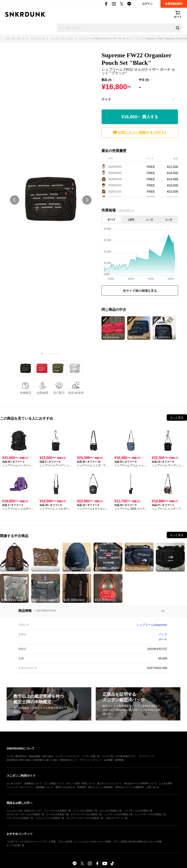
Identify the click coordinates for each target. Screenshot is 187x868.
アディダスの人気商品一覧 (20, 818)
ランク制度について (54, 783)
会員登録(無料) (174, 4)
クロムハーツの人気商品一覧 (50, 818)
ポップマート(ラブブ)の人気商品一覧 (85, 818)
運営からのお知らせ (65, 787)
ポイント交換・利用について (81, 783)
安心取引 (59, 393)
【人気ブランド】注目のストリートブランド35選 (31, 842)
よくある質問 (166, 783)
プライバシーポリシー (91, 760)
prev (15, 200)
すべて (111, 220)
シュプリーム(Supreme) (152, 625)
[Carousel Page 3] (49, 354)
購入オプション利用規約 (101, 787)
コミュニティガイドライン (20, 787)
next (87, 200)
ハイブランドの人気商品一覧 (138, 811)
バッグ (163, 634)
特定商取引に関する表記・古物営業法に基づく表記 (32, 760)
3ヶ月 (169, 220)
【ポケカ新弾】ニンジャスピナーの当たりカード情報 (84, 842)
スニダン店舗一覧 (91, 756)
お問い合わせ (153, 787)
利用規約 (82, 787)
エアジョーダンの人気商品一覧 (86, 814)
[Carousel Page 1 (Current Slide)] (42, 354)
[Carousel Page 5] (56, 354)
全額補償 (42, 393)
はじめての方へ (14, 783)
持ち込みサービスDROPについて (140, 783)
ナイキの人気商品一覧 (57, 814)
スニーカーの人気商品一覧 (57, 811)
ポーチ (163, 639)
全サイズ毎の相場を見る (140, 291)
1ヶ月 (150, 220)
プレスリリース (146, 756)
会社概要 (108, 760)
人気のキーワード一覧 (116, 818)
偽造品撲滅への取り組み (41, 756)
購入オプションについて (109, 783)
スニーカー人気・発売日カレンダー (24, 811)
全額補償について (44, 787)
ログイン (147, 4)
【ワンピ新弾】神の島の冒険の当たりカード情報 (137, 842)
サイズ (106, 99)
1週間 (131, 220)
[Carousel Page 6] (60, 354)
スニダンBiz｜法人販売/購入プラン (119, 756)
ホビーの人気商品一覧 (111, 811)
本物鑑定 (26, 393)
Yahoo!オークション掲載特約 (129, 787)
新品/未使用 (76, 393)
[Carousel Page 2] (46, 354)
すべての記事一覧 (15, 845)
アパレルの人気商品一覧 (85, 811)
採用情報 (119, 760)
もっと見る (177, 418)
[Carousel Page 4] (53, 354)
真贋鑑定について (33, 783)
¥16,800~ (140, 117)
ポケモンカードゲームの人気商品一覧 (25, 814)
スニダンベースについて (67, 756)
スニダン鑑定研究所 (17, 756)
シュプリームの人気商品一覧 (118, 814)
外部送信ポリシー (69, 760)
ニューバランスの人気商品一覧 (150, 814)
